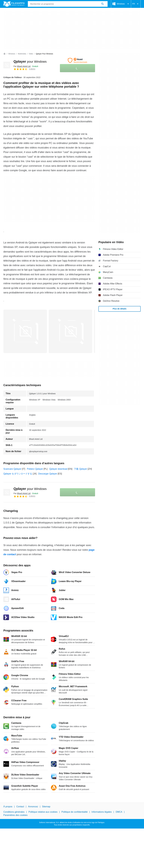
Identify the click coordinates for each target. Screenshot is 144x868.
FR (136, 4)
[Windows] (12, 54)
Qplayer (30, 61)
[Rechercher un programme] (103, 4)
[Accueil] (4, 54)
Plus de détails (120, 309)
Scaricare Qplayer (12, 469)
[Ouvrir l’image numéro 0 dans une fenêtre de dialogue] (25, 331)
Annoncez (33, 807)
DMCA (119, 812)
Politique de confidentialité (75, 812)
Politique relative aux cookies (43, 812)
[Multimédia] (22, 54)
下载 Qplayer (80, 469)
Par (22, 66)
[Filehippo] (14, 4)
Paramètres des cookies (15, 815)
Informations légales (102, 812)
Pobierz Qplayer (35, 469)
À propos (8, 807)
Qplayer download (58, 469)
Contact (20, 807)
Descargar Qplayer (48, 474)
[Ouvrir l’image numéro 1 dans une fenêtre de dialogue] (70, 331)
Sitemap (46, 807)
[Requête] (68, 4)
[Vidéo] (31, 54)
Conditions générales (14, 812)
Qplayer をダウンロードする (18, 474)
